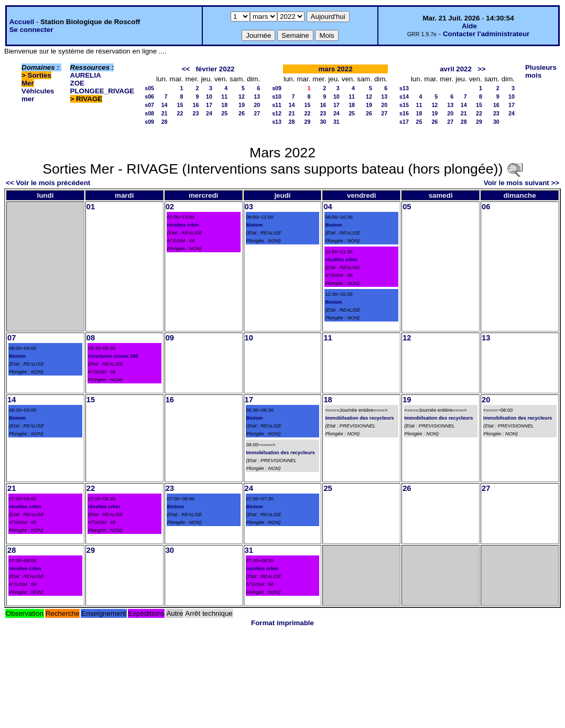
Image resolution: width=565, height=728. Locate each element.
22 (180, 113)
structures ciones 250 (113, 356)
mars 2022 (335, 69)
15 (180, 105)
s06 (149, 97)
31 (336, 122)
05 (407, 207)
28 (165, 122)
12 (242, 97)
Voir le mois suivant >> (521, 183)
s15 (404, 105)
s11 (277, 105)
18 (224, 105)
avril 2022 (456, 69)
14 (165, 105)
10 (209, 97)
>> (482, 69)
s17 (404, 122)
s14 (404, 97)
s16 (404, 113)
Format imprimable (282, 623)
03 (249, 207)
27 (257, 113)
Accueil (22, 22)
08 (91, 338)
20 (257, 105)
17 (209, 105)
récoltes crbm (183, 225)
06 (486, 207)
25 (224, 113)
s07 (149, 105)
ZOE (77, 83)
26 (242, 113)
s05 (149, 88)
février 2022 (215, 69)
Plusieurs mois (541, 71)
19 (242, 105)
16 (196, 105)
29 (308, 122)
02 (170, 207)
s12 (277, 113)
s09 (149, 122)
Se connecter (31, 30)
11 (224, 97)
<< (186, 69)
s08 (149, 113)
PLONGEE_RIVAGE (102, 91)
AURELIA (86, 75)
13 (257, 97)
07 (12, 338)
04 (328, 207)
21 (165, 113)
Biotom (255, 225)
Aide (469, 26)
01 (91, 207)
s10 (277, 97)
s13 (277, 122)
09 (170, 338)
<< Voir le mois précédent (48, 183)
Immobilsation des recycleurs (281, 453)
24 (209, 113)
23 (196, 113)
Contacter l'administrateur (486, 34)
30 (323, 122)
